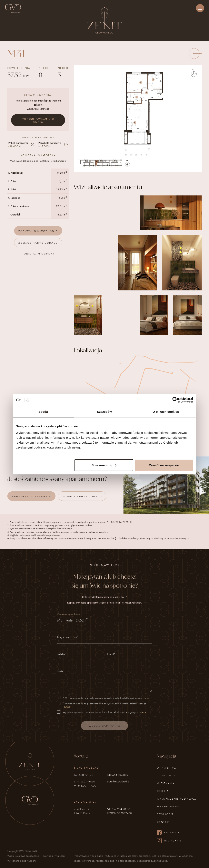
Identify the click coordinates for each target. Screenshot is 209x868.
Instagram (169, 841)
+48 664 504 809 (118, 775)
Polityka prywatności (54, 856)
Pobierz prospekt (38, 254)
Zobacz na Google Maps (138, 442)
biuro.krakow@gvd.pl (118, 781)
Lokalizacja (166, 775)
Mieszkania (166, 783)
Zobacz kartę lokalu (38, 243)
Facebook (168, 832)
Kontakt (163, 822)
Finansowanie (168, 807)
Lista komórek (58, 161)
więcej (146, 702)
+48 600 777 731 (84, 775)
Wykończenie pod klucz (176, 799)
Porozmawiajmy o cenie (38, 120)
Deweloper (165, 814)
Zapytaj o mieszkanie (38, 231)
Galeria (163, 791)
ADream (31, 861)
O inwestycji (167, 768)
